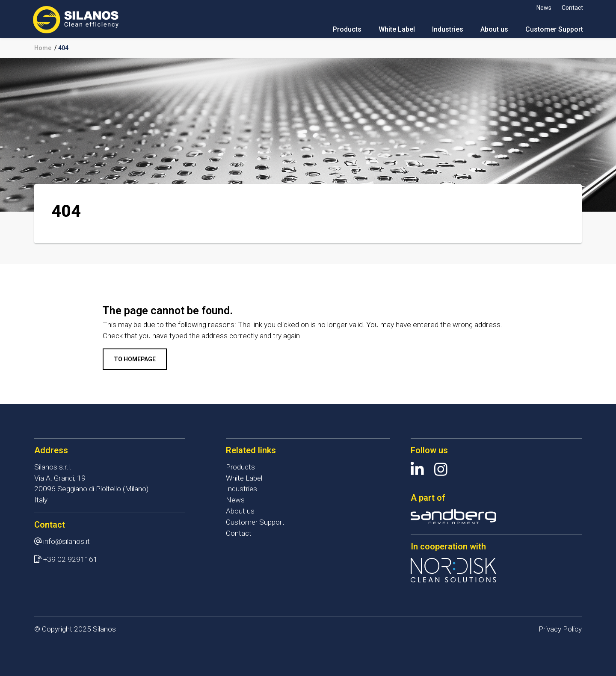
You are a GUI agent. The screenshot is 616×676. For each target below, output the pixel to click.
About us (493, 30)
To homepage (135, 359)
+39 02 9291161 (70, 559)
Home (43, 48)
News (543, 8)
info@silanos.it (67, 541)
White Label (395, 30)
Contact (571, 8)
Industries (446, 30)
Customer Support (553, 30)
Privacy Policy (560, 629)
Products (346, 30)
